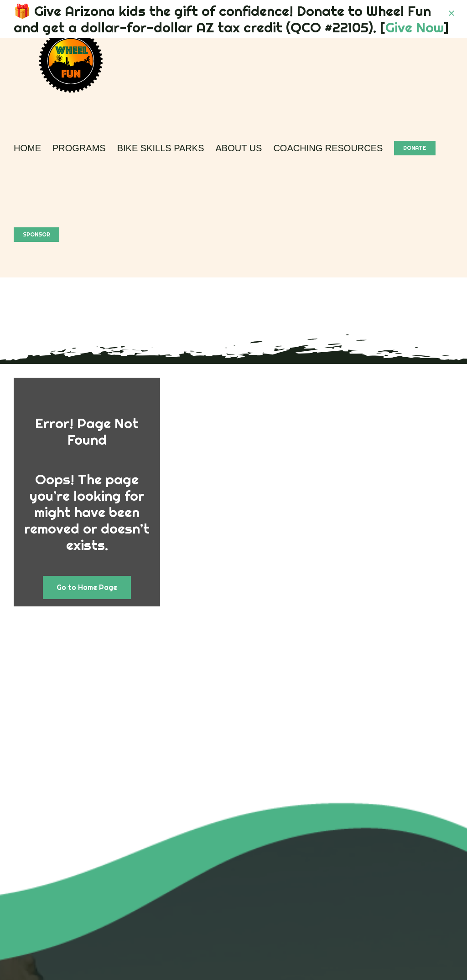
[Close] (451, 13)
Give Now (415, 27)
